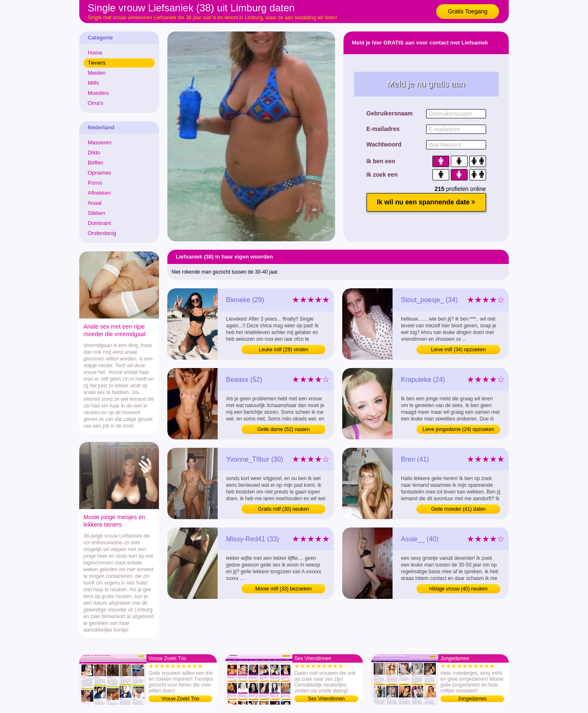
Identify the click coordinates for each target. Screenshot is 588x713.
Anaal (95, 203)
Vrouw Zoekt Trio (180, 699)
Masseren (100, 142)
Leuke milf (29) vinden (284, 350)
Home (95, 53)
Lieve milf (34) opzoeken (459, 350)
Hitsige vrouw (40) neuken (458, 589)
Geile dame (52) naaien (283, 429)
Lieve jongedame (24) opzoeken (458, 429)
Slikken (96, 213)
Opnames (99, 173)
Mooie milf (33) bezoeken (284, 589)
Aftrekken (99, 193)
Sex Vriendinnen (326, 699)
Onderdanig (102, 233)
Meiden (97, 73)
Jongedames (472, 699)
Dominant (99, 223)
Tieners (97, 63)
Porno (95, 183)
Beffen (95, 163)
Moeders (98, 93)
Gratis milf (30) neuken (283, 509)
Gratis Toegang (468, 11)
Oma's (95, 103)
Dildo (94, 153)
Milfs (93, 83)
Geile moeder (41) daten (458, 509)
